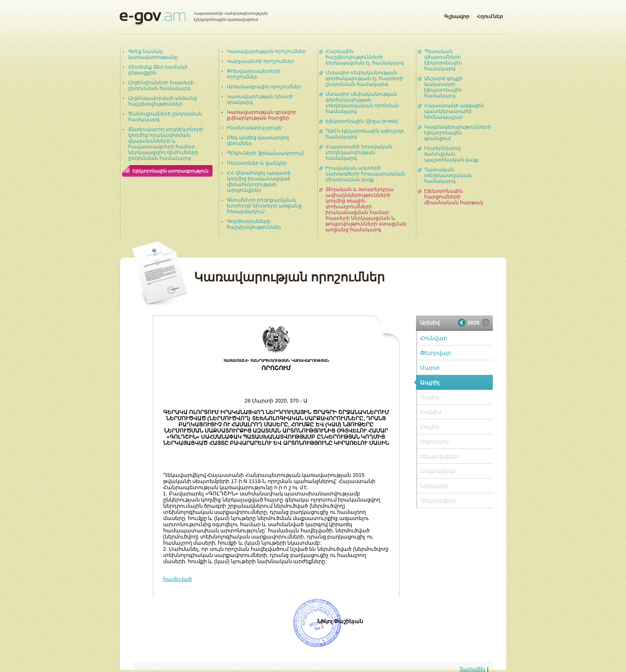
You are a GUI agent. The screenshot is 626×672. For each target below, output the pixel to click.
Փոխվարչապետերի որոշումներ (254, 74)
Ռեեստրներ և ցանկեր (257, 163)
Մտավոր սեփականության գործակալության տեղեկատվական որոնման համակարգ (362, 103)
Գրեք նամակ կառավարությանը (153, 54)
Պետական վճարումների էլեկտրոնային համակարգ (443, 60)
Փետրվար (435, 353)
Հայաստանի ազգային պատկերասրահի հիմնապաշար (454, 111)
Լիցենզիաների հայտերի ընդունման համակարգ (161, 85)
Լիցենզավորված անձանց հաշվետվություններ (163, 101)
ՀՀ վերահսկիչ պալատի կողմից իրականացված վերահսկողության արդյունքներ (259, 182)
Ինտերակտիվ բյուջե (254, 128)
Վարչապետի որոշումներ (261, 61)
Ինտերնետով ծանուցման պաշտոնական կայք (451, 154)
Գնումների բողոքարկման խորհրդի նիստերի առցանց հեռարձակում (264, 206)
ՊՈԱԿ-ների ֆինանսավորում (265, 153)
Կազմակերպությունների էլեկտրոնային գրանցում (458, 133)
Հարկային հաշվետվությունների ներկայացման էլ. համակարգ (365, 57)
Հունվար (434, 338)
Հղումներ (490, 15)
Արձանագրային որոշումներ (264, 87)
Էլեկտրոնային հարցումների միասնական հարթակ (454, 197)
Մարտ (430, 368)
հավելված (178, 579)
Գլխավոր (457, 15)
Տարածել (472, 669)
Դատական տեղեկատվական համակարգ (448, 175)
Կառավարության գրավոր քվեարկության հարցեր (262, 115)
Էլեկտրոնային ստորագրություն (171, 171)
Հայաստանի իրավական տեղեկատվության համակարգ (359, 152)
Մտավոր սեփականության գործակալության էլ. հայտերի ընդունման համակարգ (364, 78)
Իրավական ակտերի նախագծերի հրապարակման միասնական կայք (365, 174)
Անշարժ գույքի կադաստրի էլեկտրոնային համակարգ (444, 87)
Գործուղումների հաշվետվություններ (254, 224)
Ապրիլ (430, 382)
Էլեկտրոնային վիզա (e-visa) (362, 121)
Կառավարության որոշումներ (266, 51)
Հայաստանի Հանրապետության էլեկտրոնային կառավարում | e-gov (194, 18)
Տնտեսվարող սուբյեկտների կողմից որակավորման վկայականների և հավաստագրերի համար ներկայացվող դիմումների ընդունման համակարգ (166, 144)
